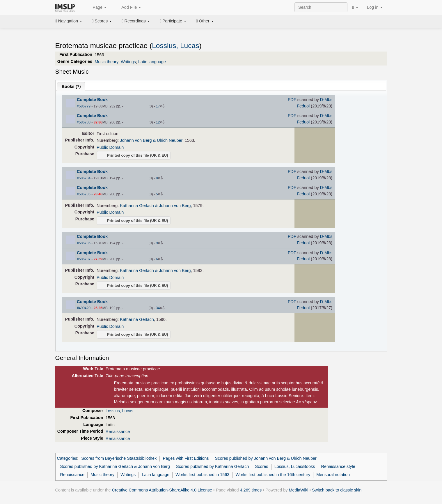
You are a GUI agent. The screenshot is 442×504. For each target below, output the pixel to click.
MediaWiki (299, 490)
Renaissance (118, 432)
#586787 (84, 259)
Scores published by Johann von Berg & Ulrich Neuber (266, 458)
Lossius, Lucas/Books (295, 466)
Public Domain (110, 147)
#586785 (84, 194)
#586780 (84, 122)
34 (158, 308)
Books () (71, 86)
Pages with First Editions (186, 458)
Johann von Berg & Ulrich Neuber (151, 140)
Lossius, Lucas (175, 46)
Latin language (152, 62)
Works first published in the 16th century (273, 475)
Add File (128, 8)
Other (205, 21)
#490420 (84, 308)
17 (158, 106)
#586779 (84, 106)
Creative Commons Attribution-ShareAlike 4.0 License (162, 490)
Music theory (106, 62)
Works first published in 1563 (202, 475)
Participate (173, 21)
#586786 (84, 243)
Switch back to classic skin (337, 490)
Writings (128, 62)
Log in (375, 7)
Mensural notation (333, 475)
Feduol (303, 106)
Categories (67, 458)
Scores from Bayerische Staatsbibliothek (119, 458)
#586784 (84, 178)
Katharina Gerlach (137, 319)
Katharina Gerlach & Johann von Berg (155, 206)
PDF (292, 100)
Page (96, 8)
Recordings (136, 21)
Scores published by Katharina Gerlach (212, 466)
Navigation (69, 21)
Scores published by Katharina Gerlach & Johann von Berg (115, 466)
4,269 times (251, 490)
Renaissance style (338, 466)
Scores (102, 21)
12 (158, 122)
